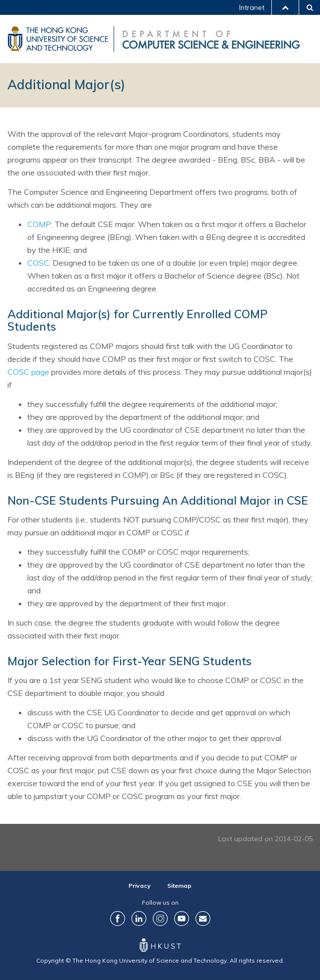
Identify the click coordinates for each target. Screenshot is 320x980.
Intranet (252, 7)
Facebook (118, 919)
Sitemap (179, 886)
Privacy (140, 886)
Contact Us (203, 919)
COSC (38, 263)
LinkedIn (139, 919)
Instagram (160, 919)
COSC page (28, 372)
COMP (39, 224)
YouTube (182, 919)
